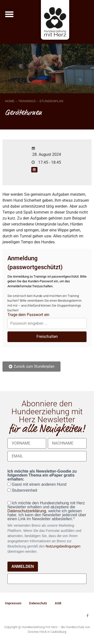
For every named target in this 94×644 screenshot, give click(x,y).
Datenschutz (38, 603)
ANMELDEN (23, 566)
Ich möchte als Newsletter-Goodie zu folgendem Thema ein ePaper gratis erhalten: (42, 475)
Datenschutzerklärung (27, 511)
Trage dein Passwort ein (28, 315)
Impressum (13, 603)
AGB (58, 603)
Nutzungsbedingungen (63, 546)
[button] (9, 14)
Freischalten (47, 337)
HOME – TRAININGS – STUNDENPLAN (34, 101)
